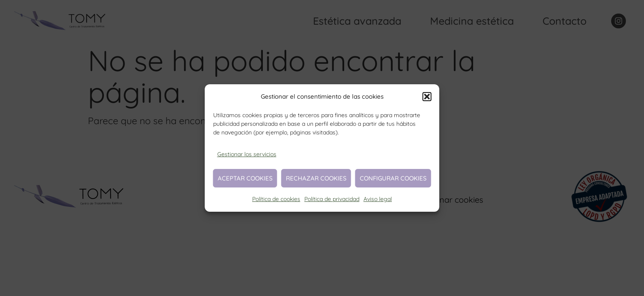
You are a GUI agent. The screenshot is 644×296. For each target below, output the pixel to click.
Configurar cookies (393, 178)
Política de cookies (276, 199)
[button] (427, 97)
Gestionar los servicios (247, 154)
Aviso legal (378, 199)
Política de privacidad (332, 199)
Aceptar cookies (245, 178)
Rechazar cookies (316, 178)
